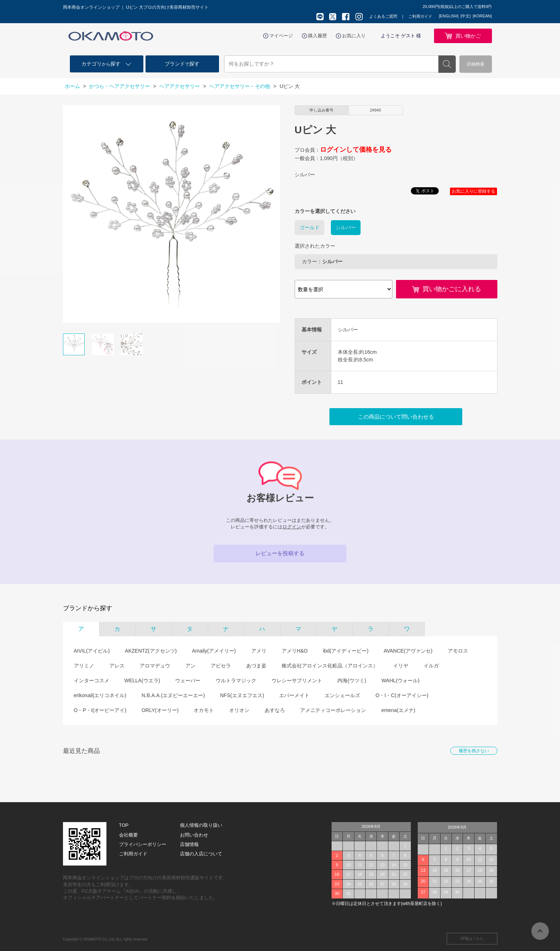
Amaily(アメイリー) (214, 651)
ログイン (292, 527)
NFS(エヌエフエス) (242, 695)
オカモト (204, 710)
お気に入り (354, 36)
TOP (124, 825)
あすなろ (275, 710)
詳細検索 (476, 64)
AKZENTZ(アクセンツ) (151, 651)
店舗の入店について (201, 854)
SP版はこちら (472, 939)
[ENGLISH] (449, 16)
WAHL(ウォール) (401, 680)
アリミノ (84, 666)
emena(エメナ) (398, 710)
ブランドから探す (88, 608)
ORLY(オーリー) (160, 710)
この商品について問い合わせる (396, 417)
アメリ (259, 651)
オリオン (239, 710)
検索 (447, 64)
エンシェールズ (342, 695)
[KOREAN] (482, 16)
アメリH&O (295, 651)
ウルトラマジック (236, 680)
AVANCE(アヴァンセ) (408, 651)
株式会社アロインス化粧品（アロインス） (330, 666)
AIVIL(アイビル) (92, 651)
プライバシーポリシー (143, 844)
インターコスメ (92, 680)
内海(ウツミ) (352, 680)
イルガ (431, 666)
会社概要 (129, 835)
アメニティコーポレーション (333, 710)
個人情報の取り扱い (201, 825)
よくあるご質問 (383, 16)
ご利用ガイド (420, 16)
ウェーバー (188, 680)
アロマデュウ (155, 666)
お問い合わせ (194, 835)
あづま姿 (256, 666)
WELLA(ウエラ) (142, 680)
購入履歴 (317, 36)
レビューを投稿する (280, 553)
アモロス (458, 651)
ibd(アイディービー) (346, 651)
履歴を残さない (474, 751)
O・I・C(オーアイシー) (402, 695)
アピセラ (221, 666)
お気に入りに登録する (473, 191)
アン (190, 666)
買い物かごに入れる (452, 289)
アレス (117, 666)
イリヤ (401, 666)
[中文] (466, 16)
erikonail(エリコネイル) (100, 695)
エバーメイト (294, 695)
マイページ (281, 36)
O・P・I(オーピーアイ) (100, 710)
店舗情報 (189, 844)
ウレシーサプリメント (297, 680)
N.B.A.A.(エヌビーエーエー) (173, 695)
